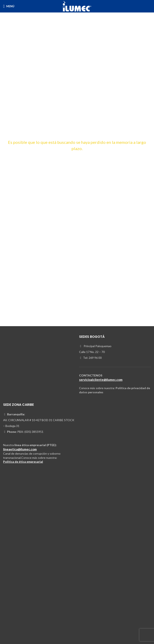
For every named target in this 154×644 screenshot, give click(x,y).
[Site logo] (77, 6)
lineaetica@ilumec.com (20, 449)
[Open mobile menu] (9, 6)
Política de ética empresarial (23, 462)
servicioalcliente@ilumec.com (101, 380)
